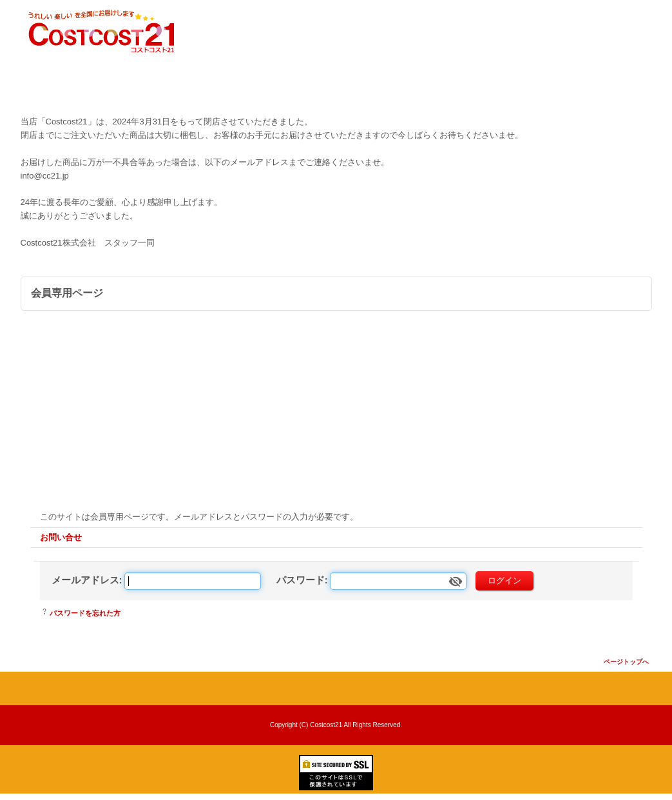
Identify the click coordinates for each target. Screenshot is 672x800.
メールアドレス (85, 580)
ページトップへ (626, 662)
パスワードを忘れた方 (85, 613)
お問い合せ (61, 537)
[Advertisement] (336, 407)
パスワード (301, 580)
